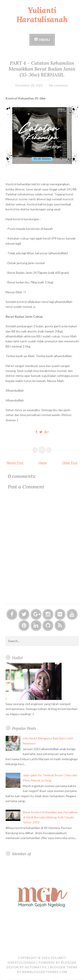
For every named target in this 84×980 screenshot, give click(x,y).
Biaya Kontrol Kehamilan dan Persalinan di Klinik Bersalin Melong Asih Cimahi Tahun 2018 (50, 817)
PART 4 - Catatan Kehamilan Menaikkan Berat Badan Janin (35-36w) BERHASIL (42, 69)
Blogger (69, 963)
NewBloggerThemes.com (45, 972)
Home (43, 463)
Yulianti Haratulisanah (42, 15)
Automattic (36, 967)
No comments (59, 85)
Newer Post (15, 463)
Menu (45, 40)
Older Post (70, 463)
